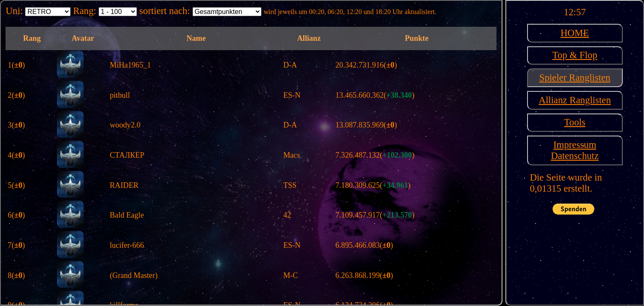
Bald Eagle (127, 215)
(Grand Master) (134, 275)
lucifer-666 (127, 245)
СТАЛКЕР (127, 155)
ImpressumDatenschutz (575, 150)
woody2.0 (125, 125)
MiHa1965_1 (130, 65)
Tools (575, 122)
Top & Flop (575, 55)
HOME (575, 33)
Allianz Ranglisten (575, 100)
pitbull (120, 95)
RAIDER (124, 185)
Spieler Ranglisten (575, 78)
